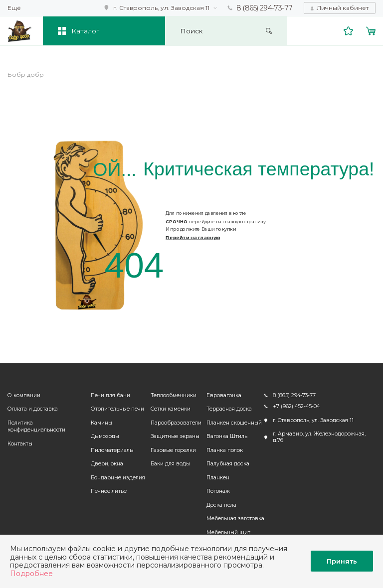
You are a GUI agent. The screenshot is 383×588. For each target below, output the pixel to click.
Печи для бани (110, 395)
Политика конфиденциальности (36, 427)
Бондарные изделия (118, 478)
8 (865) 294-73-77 (265, 8)
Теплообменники (174, 395)
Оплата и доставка (33, 409)
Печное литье (109, 491)
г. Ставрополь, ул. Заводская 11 (161, 8)
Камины (101, 423)
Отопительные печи (117, 409)
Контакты (20, 444)
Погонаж (218, 491)
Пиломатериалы (112, 450)
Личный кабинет (343, 8)
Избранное (349, 31)
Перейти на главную (193, 237)
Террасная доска (229, 409)
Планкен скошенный (234, 423)
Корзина (371, 31)
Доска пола (221, 505)
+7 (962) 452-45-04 (296, 406)
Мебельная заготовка (235, 518)
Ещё (14, 8)
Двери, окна (107, 464)
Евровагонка (224, 395)
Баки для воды (170, 464)
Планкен (218, 478)
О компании (24, 395)
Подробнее (31, 574)
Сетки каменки (171, 409)
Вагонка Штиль (227, 436)
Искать (269, 31)
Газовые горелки (173, 450)
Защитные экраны (175, 436)
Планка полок (225, 450)
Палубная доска (228, 464)
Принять (342, 561)
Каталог (85, 31)
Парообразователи (176, 423)
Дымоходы (105, 436)
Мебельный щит (228, 532)
